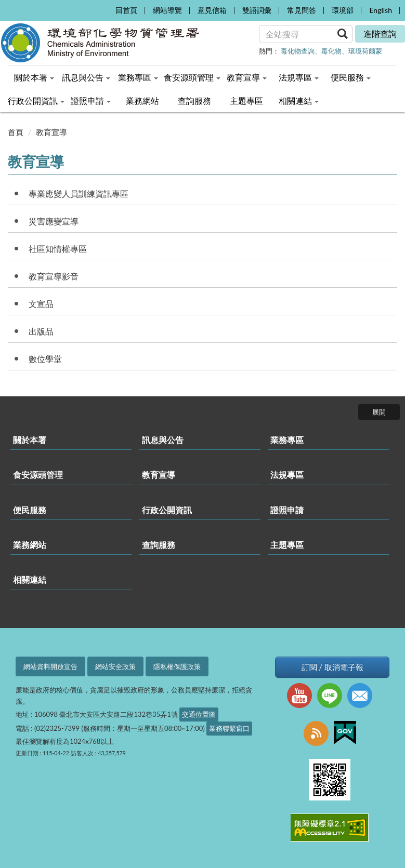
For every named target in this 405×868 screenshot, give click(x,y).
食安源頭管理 (38, 475)
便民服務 (30, 510)
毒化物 (331, 51)
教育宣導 (51, 132)
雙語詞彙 (257, 10)
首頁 (16, 132)
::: (104, 8)
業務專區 (287, 440)
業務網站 (30, 545)
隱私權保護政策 (177, 666)
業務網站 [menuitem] (142, 101)
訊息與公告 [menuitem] (86, 77)
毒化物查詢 (298, 51)
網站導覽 (167, 10)
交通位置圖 (199, 714)
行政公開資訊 (167, 510)
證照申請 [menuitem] (91, 101)
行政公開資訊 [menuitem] (36, 101)
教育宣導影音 (54, 276)
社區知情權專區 (58, 249)
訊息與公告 (163, 440)
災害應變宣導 (54, 221)
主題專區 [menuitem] (246, 101)
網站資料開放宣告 (50, 666)
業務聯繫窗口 (229, 728)
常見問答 (302, 10)
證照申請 (287, 510)
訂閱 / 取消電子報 (332, 667)
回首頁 (126, 10)
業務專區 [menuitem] (138, 77)
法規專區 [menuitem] (299, 77)
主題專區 (287, 545)
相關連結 (30, 579)
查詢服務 (159, 545)
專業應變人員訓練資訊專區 (79, 193)
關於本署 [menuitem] (34, 77)
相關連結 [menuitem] (299, 101)
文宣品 (41, 304)
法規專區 (287, 475)
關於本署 (30, 440)
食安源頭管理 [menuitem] (192, 77)
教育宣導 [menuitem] (247, 77)
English (381, 10)
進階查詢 (380, 34)
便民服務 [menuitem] (351, 77)
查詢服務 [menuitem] (194, 101)
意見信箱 (212, 10)
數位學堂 (45, 359)
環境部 (343, 10)
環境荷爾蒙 (365, 51)
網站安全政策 (115, 666)
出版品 (41, 331)
